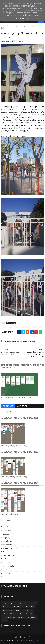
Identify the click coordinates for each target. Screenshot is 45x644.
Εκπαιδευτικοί (8, 541)
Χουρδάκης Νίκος (9, 566)
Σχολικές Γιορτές (9, 555)
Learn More (19, 19)
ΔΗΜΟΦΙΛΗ (23, 406)
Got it (29, 19)
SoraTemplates (14, 641)
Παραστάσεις (7, 552)
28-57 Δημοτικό (8, 527)
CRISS (5, 577)
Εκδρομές (6, 538)
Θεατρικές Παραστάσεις (11, 548)
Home (3, 26)
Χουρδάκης (7, 563)
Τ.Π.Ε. (5, 559)
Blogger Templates (37, 641)
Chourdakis (7, 573)
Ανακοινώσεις (12, 26)
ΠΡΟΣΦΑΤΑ (8, 406)
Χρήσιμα (6, 570)
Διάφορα (6, 534)
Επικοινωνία (7, 545)
